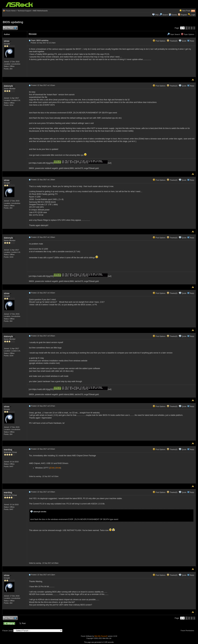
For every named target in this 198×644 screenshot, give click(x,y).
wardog (9, 449)
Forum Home (11, 11)
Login (193, 15)
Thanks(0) (172, 41)
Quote (184, 41)
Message (33, 34)
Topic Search (174, 34)
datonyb (9, 86)
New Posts (186, 11)
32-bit (52, 468)
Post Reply (10, 28)
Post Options (159, 41)
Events (173, 15)
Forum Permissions (188, 631)
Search (165, 15)
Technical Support (24, 11)
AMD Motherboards (40, 11)
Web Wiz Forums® (101, 636)
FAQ (157, 15)
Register (184, 15)
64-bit (58, 468)
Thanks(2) (172, 86)
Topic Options (188, 34)
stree (8, 41)
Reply (192, 41)
